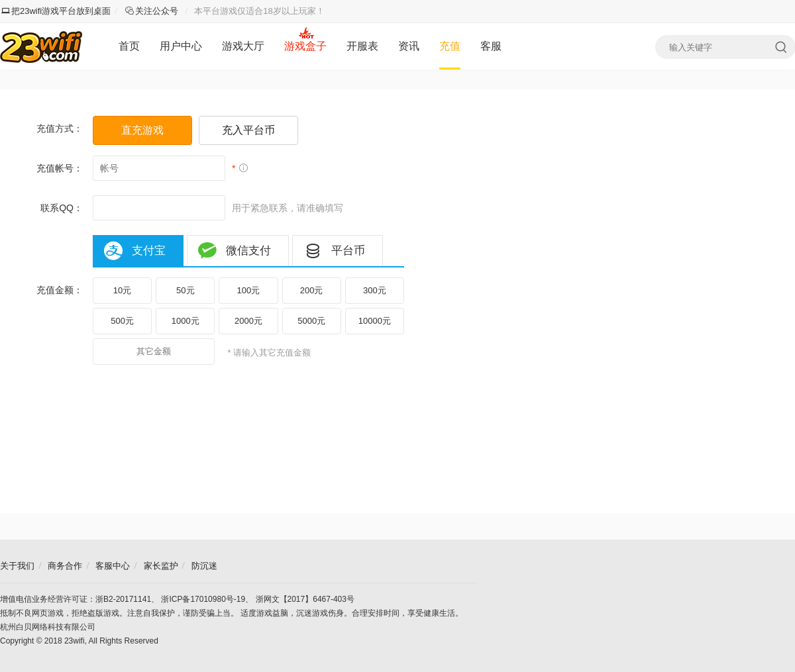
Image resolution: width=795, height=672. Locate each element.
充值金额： (60, 290)
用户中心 (181, 46)
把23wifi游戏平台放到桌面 (56, 11)
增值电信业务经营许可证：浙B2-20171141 (76, 599)
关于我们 (17, 566)
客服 (491, 46)
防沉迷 (204, 566)
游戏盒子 (305, 46)
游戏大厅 (243, 46)
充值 (450, 46)
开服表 (362, 46)
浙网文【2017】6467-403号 (305, 599)
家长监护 (161, 566)
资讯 (409, 46)
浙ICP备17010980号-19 (203, 599)
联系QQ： (62, 208)
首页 (129, 46)
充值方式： (60, 128)
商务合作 (65, 566)
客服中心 (113, 566)
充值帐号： (60, 168)
